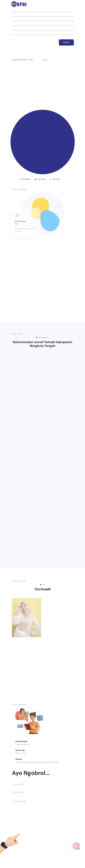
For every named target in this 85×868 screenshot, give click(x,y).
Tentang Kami (22, 189)
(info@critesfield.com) (23, 744)
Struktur (15, 28)
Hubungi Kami (22, 705)
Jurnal (14, 19)
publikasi (66, 42)
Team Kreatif (22, 581)
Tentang (14, 14)
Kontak (14, 37)
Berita (13, 23)
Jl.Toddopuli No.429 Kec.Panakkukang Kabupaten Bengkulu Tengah (37, 762)
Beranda (14, 10)
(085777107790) (21, 753)
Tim (12, 32)
